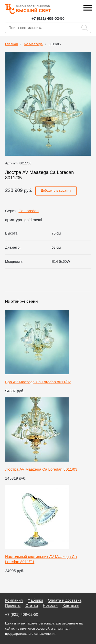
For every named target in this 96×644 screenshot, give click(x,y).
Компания (14, 600)
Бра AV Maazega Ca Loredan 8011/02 (38, 382)
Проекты (13, 605)
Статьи (32, 605)
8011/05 (55, 44)
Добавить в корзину (56, 190)
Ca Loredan (28, 211)
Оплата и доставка (65, 600)
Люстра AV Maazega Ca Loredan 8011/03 (41, 469)
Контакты (71, 605)
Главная (11, 44)
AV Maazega (33, 44)
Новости (50, 605)
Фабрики (35, 600)
